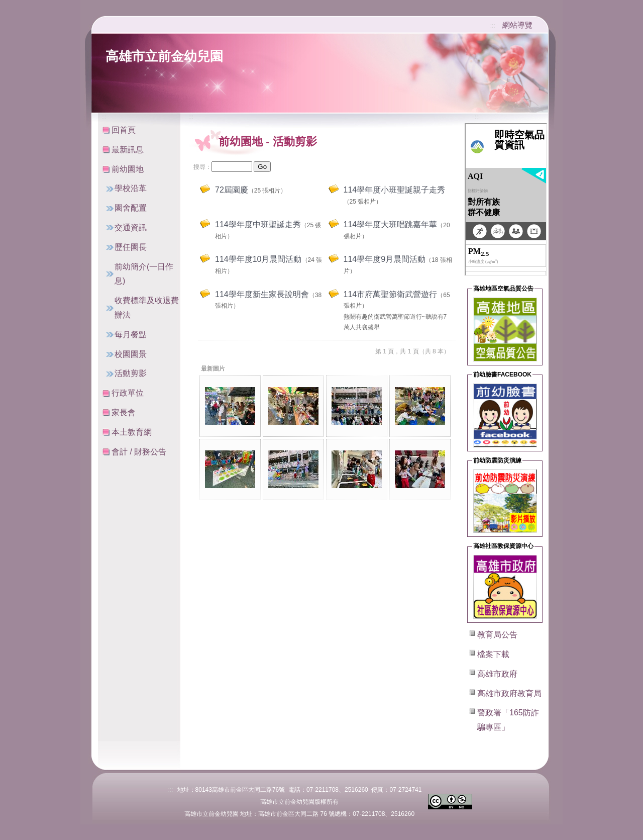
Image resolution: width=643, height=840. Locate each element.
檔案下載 (493, 654)
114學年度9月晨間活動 (385, 259)
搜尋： (202, 167)
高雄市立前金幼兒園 (164, 56)
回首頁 (124, 130)
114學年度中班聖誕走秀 (258, 224)
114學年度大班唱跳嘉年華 (391, 224)
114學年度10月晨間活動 (258, 259)
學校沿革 (131, 188)
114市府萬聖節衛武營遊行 (391, 294)
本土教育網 (132, 432)
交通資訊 (131, 227)
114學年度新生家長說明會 (262, 294)
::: (493, 26)
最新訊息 (128, 150)
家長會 (124, 412)
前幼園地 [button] (128, 169)
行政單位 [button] (128, 393)
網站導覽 (517, 25)
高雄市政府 (497, 674)
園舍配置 (131, 208)
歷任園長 (131, 247)
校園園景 (131, 354)
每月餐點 (131, 335)
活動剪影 (131, 373)
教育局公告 (497, 635)
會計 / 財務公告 (139, 452)
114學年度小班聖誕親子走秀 (395, 190)
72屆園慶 (232, 190)
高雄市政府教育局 (509, 693)
